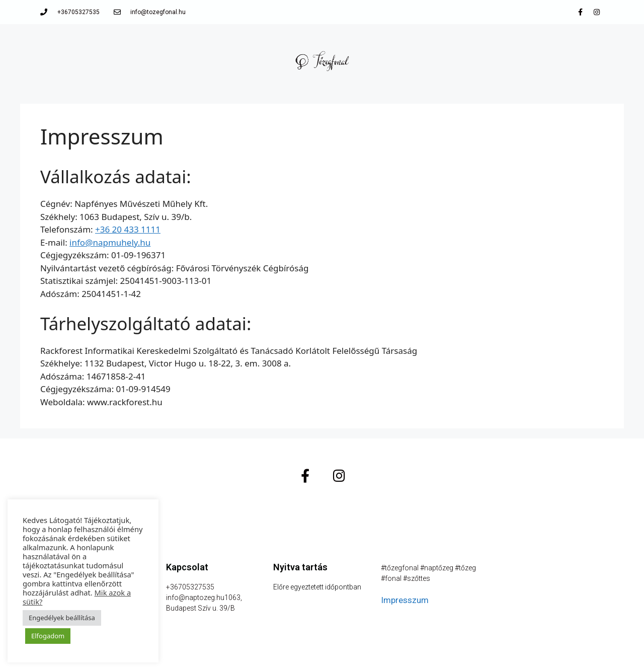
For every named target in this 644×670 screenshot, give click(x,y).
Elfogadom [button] (48, 636)
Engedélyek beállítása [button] (62, 618)
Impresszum (405, 600)
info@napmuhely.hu (110, 242)
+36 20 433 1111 (128, 229)
